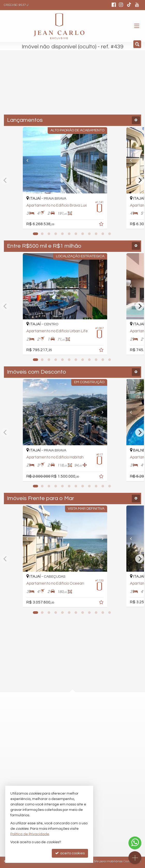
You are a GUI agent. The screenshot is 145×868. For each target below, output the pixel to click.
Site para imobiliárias (108, 861)
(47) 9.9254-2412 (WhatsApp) (64, 748)
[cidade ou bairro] (61, 88)
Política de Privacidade (30, 834)
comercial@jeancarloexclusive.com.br (72, 757)
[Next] (115, 160)
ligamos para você (56, 767)
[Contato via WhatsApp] (135, 843)
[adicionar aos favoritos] (117, 225)
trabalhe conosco (55, 776)
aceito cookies (70, 853)
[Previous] (30, 160)
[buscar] (106, 88)
